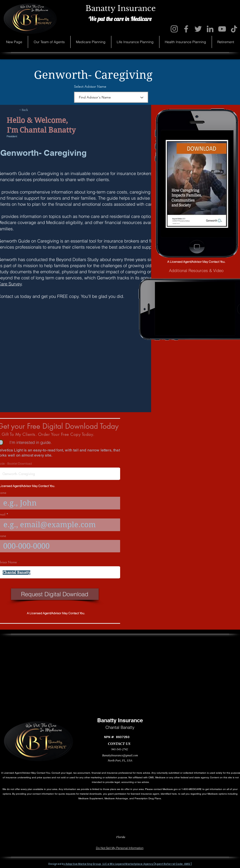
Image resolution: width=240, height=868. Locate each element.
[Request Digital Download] (55, 594)
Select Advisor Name (90, 87)
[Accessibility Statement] (218, 841)
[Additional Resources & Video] (196, 271)
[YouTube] (222, 29)
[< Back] (35, 110)
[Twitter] (198, 29)
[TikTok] (234, 29)
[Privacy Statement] (20, 841)
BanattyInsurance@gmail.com (120, 755)
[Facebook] (186, 29)
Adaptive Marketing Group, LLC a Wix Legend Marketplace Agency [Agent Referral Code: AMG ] (128, 864)
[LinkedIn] (210, 29)
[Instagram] (174, 29)
